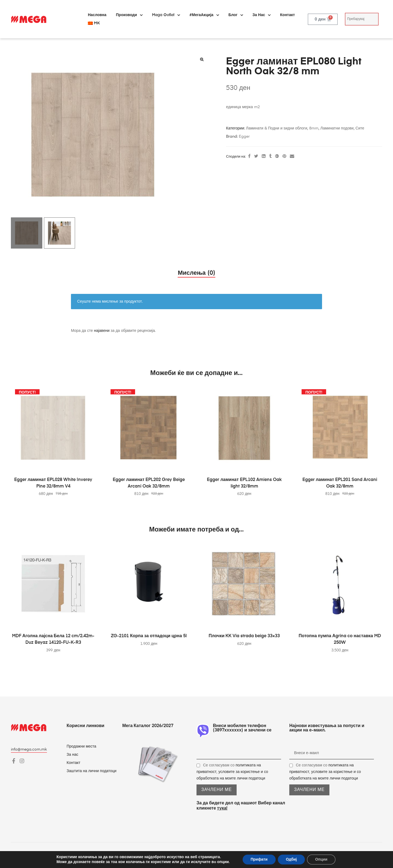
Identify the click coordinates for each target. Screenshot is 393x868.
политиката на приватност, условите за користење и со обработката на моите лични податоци (232, 772)
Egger (244, 137)
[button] (202, 59)
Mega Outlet (166, 15)
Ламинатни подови (337, 128)
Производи (129, 15)
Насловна (97, 15)
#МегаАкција (204, 15)
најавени (102, 331)
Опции (322, 859)
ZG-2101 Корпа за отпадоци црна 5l (149, 636)
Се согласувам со (232, 772)
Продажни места (81, 746)
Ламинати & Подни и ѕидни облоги (277, 128)
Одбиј (291, 859)
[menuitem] (94, 23)
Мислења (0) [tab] (196, 273)
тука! (222, 808)
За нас (261, 15)
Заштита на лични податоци (92, 771)
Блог (236, 15)
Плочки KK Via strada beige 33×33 (244, 636)
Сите (360, 128)
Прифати (259, 859)
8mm (314, 128)
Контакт (287, 15)
